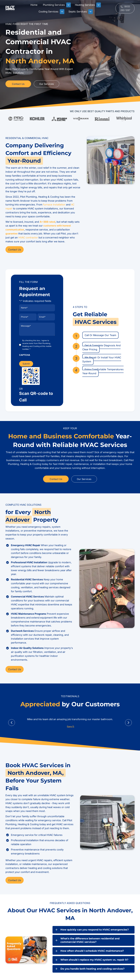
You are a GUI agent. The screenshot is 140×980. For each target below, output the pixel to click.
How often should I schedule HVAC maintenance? (92, 950)
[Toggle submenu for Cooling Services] (62, 12)
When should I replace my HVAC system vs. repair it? (94, 959)
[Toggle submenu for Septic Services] (91, 12)
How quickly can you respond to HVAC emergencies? (95, 929)
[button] (125, 8)
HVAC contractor (28, 238)
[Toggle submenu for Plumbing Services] (68, 5)
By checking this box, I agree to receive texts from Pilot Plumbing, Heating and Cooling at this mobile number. (37, 344)
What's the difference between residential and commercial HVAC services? (90, 939)
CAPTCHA (25, 354)
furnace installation (54, 205)
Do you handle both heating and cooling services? (92, 968)
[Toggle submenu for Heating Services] (99, 5)
